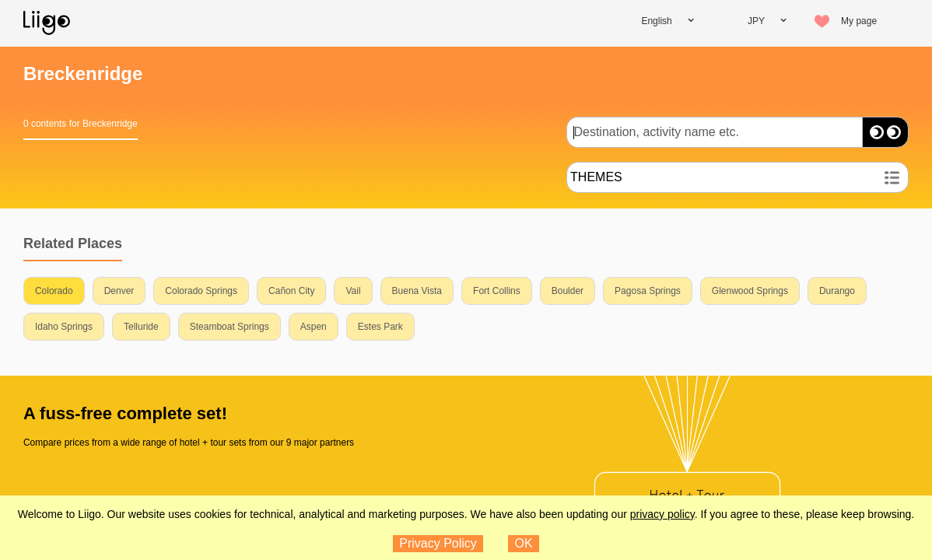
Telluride (141, 327)
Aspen (314, 327)
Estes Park (380, 327)
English (656, 21)
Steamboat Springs (229, 327)
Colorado (54, 291)
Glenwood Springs (750, 291)
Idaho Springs (64, 327)
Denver (119, 291)
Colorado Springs (201, 291)
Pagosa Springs (648, 291)
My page (859, 21)
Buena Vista (417, 291)
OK (524, 543)
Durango (837, 291)
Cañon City (291, 291)
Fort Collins (497, 291)
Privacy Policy (438, 543)
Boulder (568, 291)
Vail (353, 291)
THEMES (596, 177)
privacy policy (662, 514)
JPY (756, 21)
